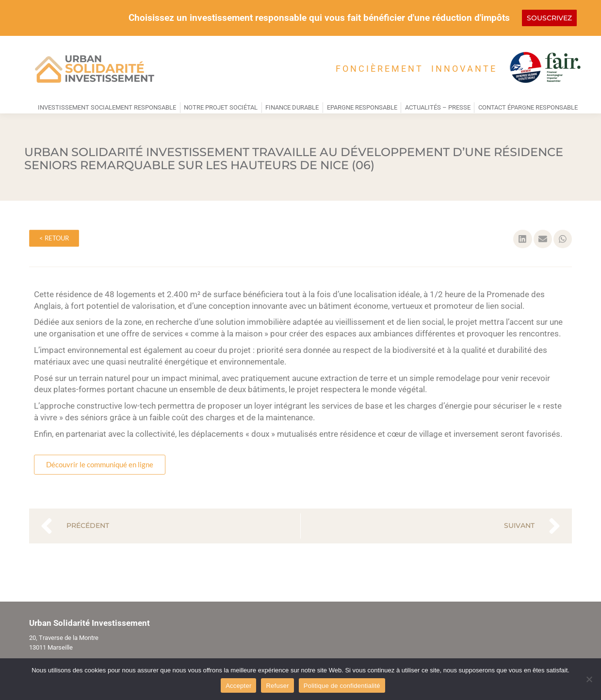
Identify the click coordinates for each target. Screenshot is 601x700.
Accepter (238, 686)
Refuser (277, 686)
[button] (522, 239)
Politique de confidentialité (342, 686)
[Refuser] (589, 679)
